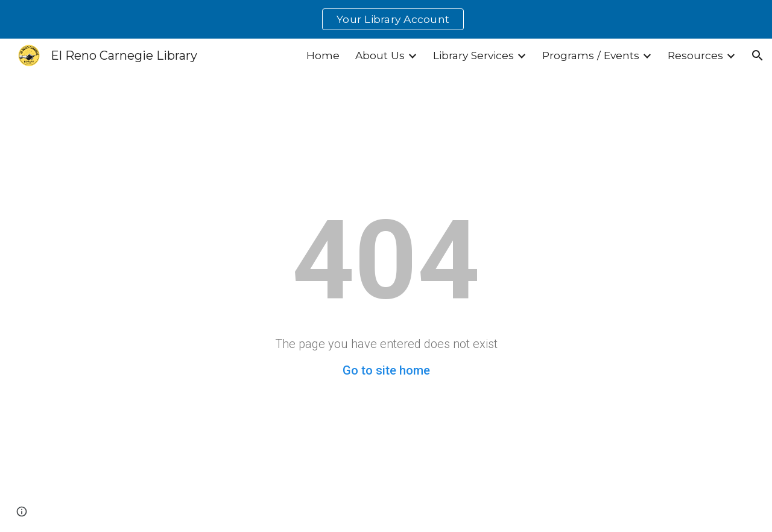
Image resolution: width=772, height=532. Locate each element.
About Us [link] (380, 55)
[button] (758, 55)
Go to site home (386, 370)
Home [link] (323, 55)
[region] (386, 19)
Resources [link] (695, 55)
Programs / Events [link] (591, 55)
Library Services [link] (473, 55)
